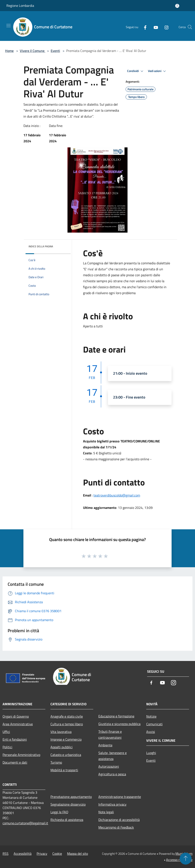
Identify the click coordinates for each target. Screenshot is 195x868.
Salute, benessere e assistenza (113, 756)
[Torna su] (186, 859)
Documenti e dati (15, 762)
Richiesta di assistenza (67, 820)
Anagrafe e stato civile (67, 716)
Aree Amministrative (18, 724)
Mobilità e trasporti (64, 770)
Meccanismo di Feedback (116, 827)
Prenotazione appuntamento (71, 797)
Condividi (136, 71)
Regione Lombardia (20, 6)
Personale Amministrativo (21, 755)
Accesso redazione (179, 860)
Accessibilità (23, 854)
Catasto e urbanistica (66, 755)
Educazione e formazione (116, 716)
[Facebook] (143, 27)
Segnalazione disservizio (68, 804)
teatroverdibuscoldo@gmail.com (117, 495)
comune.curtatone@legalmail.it (25, 823)
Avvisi (151, 732)
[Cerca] (190, 27)
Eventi (55, 51)
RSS (6, 854)
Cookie (57, 854)
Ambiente (105, 745)
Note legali (106, 812)
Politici (7, 747)
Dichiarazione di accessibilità (119, 820)
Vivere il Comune (33, 51)
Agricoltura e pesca (112, 774)
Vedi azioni (158, 71)
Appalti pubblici (62, 747)
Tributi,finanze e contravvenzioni (110, 734)
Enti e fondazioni (15, 739)
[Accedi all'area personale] (177, 6)
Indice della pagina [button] (41, 246)
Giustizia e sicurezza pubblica (119, 724)
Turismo (56, 762)
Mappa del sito (77, 854)
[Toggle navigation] (9, 26)
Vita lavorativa (61, 732)
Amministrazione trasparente (120, 797)
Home (9, 51)
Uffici (6, 732)
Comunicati (154, 724)
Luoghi (151, 753)
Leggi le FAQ (59, 812)
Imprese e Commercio (66, 739)
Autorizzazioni (109, 766)
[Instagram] (165, 27)
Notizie (151, 716)
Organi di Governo (16, 716)
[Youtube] (154, 27)
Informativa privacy (112, 804)
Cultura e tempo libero (67, 724)
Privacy (42, 854)
